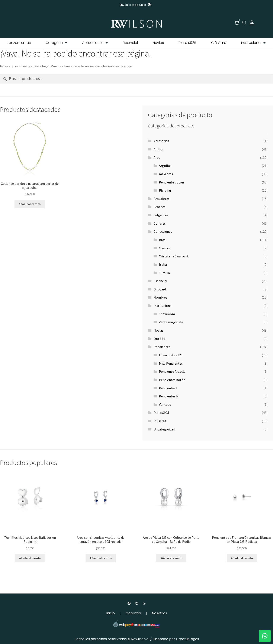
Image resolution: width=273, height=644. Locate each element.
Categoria (56, 43)
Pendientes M (169, 396)
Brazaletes (162, 199)
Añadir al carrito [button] (30, 204)
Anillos (159, 149)
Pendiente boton (171, 182)
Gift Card (219, 43)
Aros (157, 157)
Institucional (253, 43)
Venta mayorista (171, 322)
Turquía (164, 273)
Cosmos (165, 248)
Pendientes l (168, 388)
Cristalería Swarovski (174, 256)
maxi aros (166, 174)
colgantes (161, 215)
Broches (160, 207)
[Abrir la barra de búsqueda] (244, 23)
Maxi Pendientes (171, 363)
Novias (158, 43)
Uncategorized (164, 429)
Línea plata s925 (171, 355)
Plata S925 (187, 43)
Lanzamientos (19, 43)
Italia (163, 264)
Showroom (167, 314)
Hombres (160, 297)
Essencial (130, 43)
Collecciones (95, 43)
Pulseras (160, 421)
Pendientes (162, 347)
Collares (160, 223)
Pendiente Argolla (172, 371)
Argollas (165, 166)
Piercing (165, 190)
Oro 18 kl (160, 339)
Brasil (163, 240)
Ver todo (165, 404)
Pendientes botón (172, 380)
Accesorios (161, 141)
